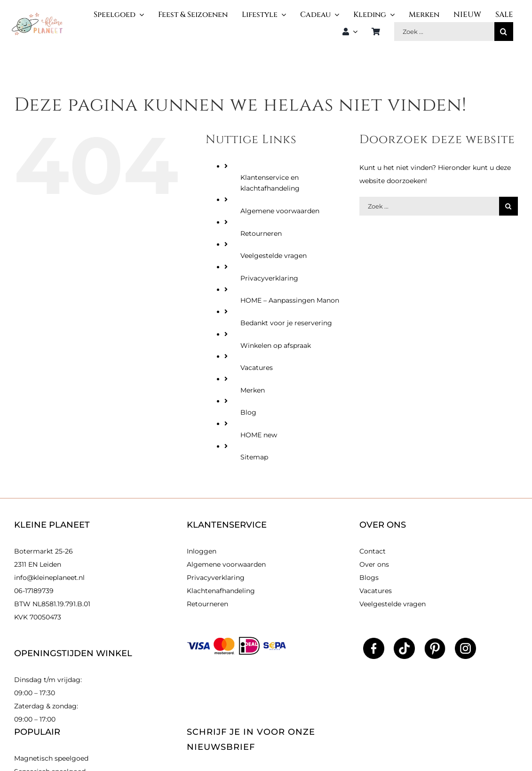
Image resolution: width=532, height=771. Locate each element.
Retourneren (261, 233)
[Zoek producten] (444, 32)
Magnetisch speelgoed (51, 758)
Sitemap (254, 457)
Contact (373, 551)
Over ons (374, 564)
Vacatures (257, 368)
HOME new (259, 435)
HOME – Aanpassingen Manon (290, 300)
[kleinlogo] (37, 16)
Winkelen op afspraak (276, 345)
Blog (248, 412)
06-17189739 (34, 591)
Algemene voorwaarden (280, 211)
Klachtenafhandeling (221, 591)
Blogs (369, 578)
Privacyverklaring (269, 278)
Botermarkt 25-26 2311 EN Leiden (44, 558)
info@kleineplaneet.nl (49, 578)
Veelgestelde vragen (274, 256)
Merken (253, 390)
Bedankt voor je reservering (286, 323)
